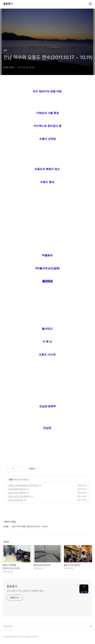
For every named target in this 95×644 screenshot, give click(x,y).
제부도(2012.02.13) (17, 489)
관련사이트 (8, 626)
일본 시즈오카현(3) (17, 493)
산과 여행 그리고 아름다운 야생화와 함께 (25, 591)
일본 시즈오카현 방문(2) (19, 496)
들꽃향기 (8, 4)
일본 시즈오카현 (16, 500)
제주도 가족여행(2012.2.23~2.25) (23, 485)
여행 (10, 480)
